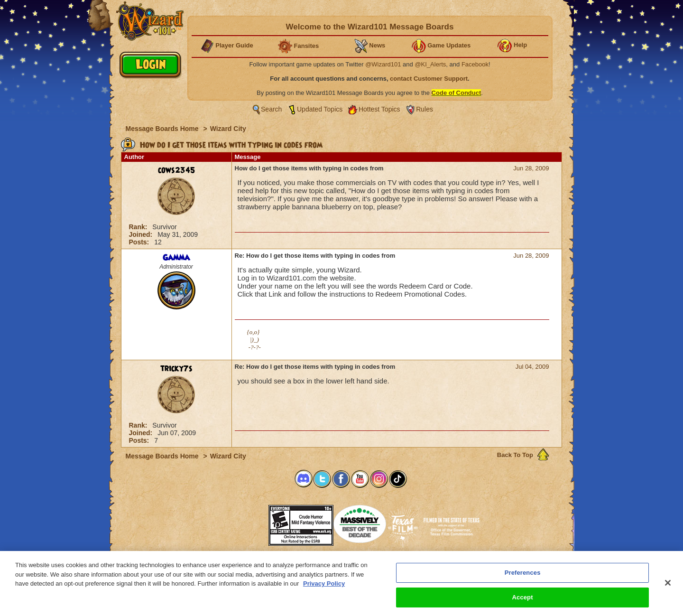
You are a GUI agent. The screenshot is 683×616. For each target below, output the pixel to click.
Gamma (176, 258)
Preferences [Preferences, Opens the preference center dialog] (523, 577)
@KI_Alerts (430, 64)
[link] (245, 522)
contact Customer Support (429, 79)
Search (271, 109)
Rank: (139, 227)
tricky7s (176, 369)
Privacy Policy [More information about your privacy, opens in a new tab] (324, 588)
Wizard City (228, 129)
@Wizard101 (383, 64)
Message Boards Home (163, 129)
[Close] (668, 588)
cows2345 (176, 170)
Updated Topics (320, 109)
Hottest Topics (379, 109)
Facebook (475, 64)
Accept (523, 602)
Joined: (142, 234)
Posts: (140, 242)
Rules (425, 109)
